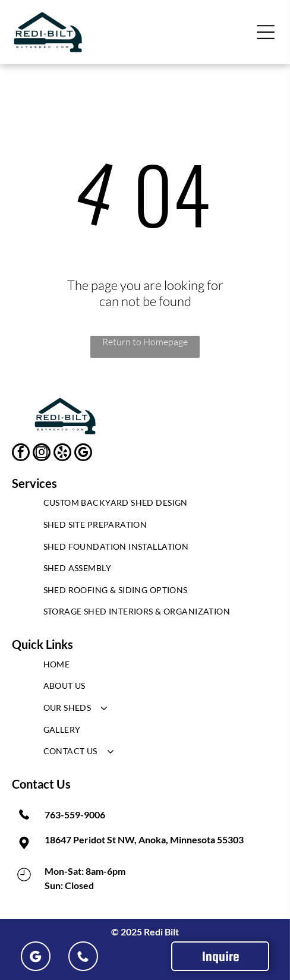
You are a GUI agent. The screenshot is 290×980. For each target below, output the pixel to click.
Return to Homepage (145, 342)
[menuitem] (145, 506)
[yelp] (62, 454)
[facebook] (21, 454)
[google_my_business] (83, 454)
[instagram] (42, 454)
